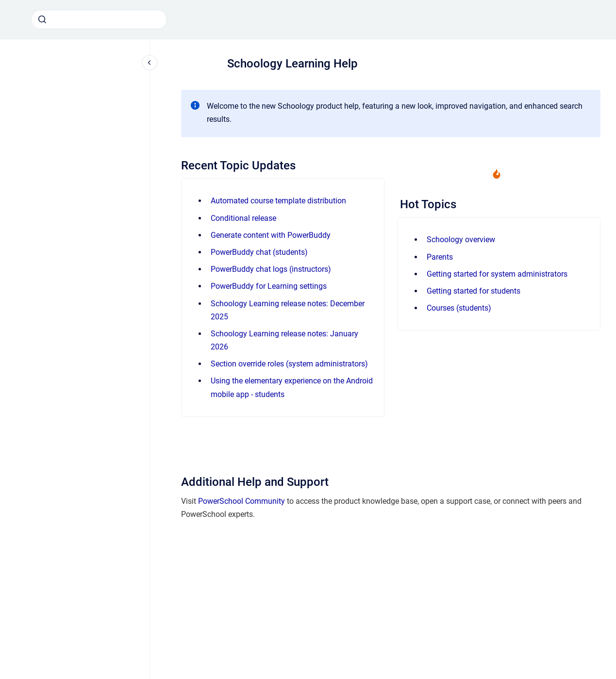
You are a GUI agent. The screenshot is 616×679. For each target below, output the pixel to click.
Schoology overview (461, 240)
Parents (440, 257)
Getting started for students (474, 291)
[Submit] (42, 19)
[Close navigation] (150, 63)
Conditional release (243, 218)
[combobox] (99, 19)
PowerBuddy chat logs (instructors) (271, 269)
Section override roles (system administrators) (289, 364)
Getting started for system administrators (497, 274)
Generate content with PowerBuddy (271, 235)
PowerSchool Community (241, 501)
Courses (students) (459, 308)
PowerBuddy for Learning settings (269, 286)
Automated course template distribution (278, 201)
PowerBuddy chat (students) (259, 252)
